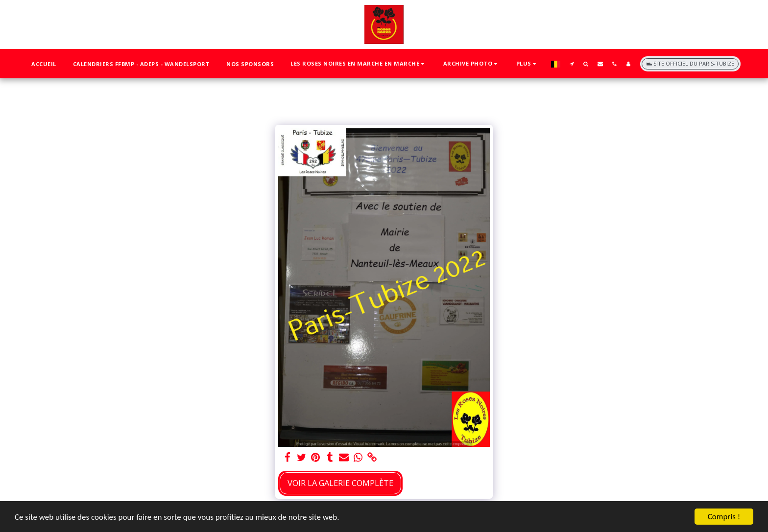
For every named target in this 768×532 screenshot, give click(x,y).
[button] (359, 64)
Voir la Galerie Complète (340, 483)
